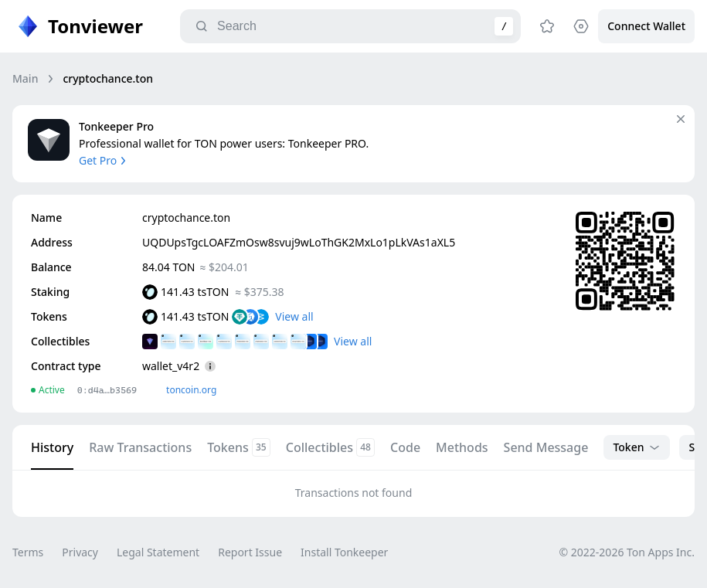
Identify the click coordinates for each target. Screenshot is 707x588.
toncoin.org (191, 390)
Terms (28, 552)
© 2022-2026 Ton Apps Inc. (627, 552)
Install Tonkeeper (344, 552)
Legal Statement (158, 552)
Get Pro (104, 160)
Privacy (80, 552)
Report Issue (250, 552)
